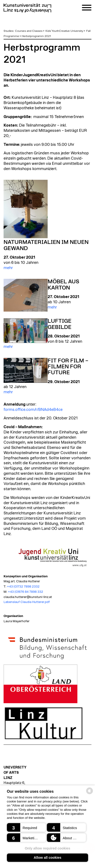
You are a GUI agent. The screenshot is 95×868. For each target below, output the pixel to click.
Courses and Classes (29, 31)
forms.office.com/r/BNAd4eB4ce (33, 410)
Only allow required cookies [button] (47, 848)
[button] (26, 827)
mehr (8, 268)
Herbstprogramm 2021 (36, 36)
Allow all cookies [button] (48, 858)
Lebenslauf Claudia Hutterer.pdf (27, 602)
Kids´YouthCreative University (64, 31)
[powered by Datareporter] (90, 794)
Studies (8, 31)
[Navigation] (87, 8)
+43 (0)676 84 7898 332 (25, 592)
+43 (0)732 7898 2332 (23, 587)
